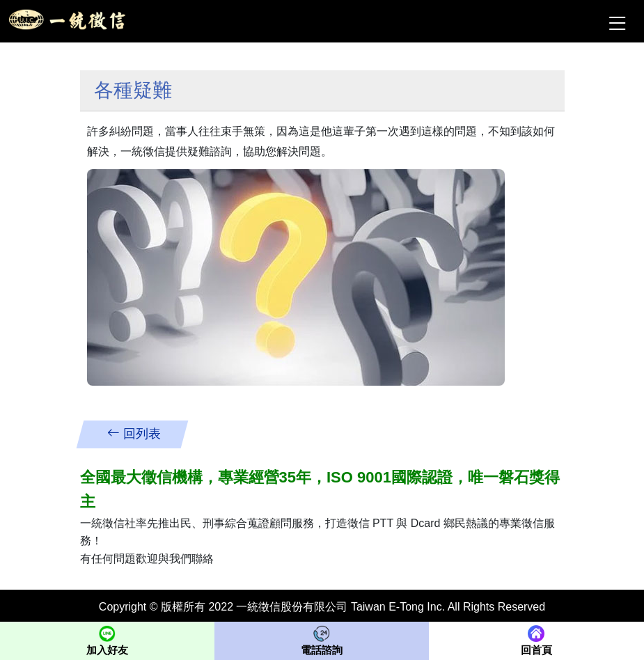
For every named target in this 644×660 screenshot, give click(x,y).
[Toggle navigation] (616, 22)
